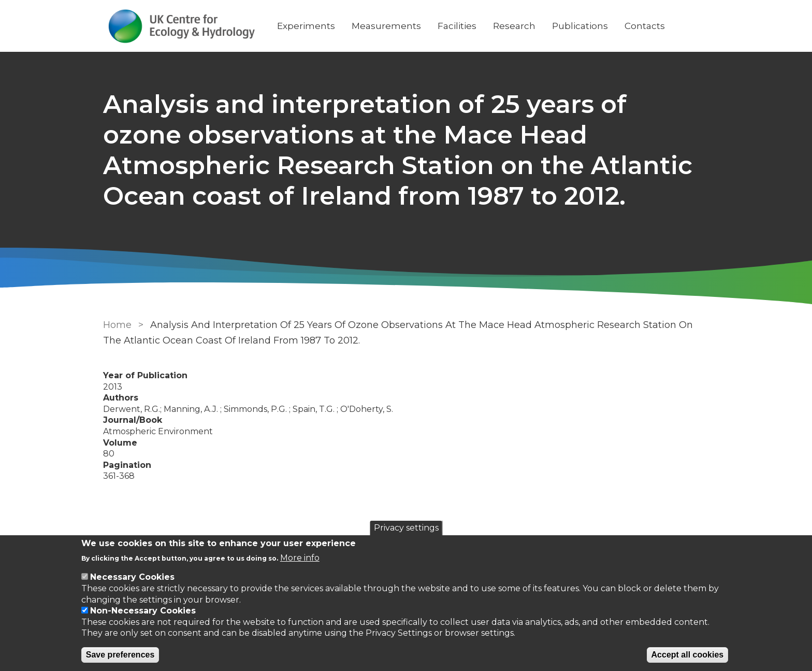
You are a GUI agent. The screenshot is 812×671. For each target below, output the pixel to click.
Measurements (386, 26)
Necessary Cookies (132, 577)
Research (514, 26)
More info (300, 558)
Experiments (306, 26)
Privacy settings (406, 528)
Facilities (457, 26)
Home (117, 325)
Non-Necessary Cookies (143, 611)
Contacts (645, 26)
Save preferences (120, 655)
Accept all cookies (688, 655)
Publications (580, 26)
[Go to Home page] (182, 26)
